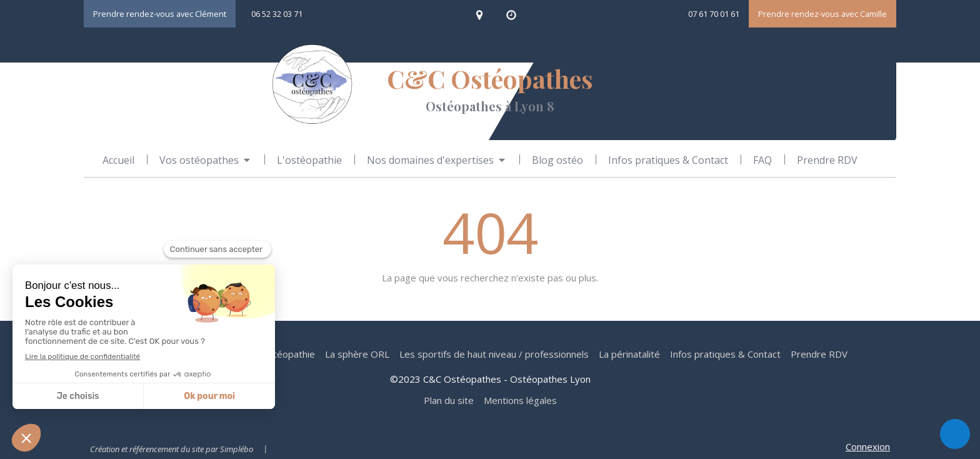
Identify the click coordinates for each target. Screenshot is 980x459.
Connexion (868, 446)
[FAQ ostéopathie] (762, 160)
